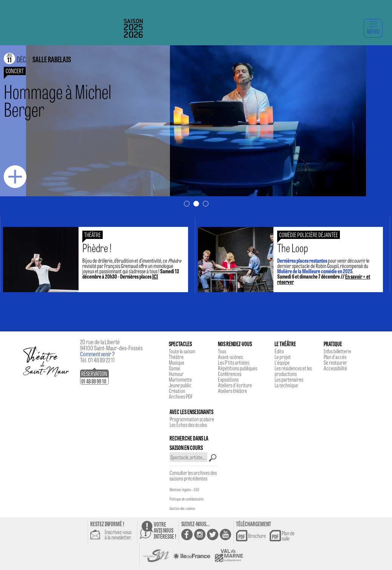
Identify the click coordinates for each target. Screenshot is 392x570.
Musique (177, 362)
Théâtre (176, 357)
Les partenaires (289, 379)
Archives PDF (181, 396)
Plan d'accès (335, 357)
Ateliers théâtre (232, 391)
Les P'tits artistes (234, 362)
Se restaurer (335, 362)
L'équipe (282, 362)
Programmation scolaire (192, 419)
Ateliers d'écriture (235, 385)
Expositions (228, 379)
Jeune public (180, 385)
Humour (176, 374)
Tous (222, 351)
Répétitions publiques (238, 368)
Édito (279, 351)
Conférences (230, 374)
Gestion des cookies (182, 508)
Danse (174, 368)
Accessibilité (335, 368)
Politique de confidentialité (187, 499)
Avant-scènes (230, 357)
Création (177, 391)
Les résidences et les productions (293, 371)
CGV (197, 490)
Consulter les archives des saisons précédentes (193, 475)
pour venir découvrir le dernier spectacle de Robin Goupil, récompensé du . (327, 263)
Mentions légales (180, 490)
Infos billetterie (337, 351)
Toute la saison (182, 351)
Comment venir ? (97, 354)
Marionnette (180, 379)
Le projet (283, 357)
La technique (286, 385)
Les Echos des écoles (188, 425)
